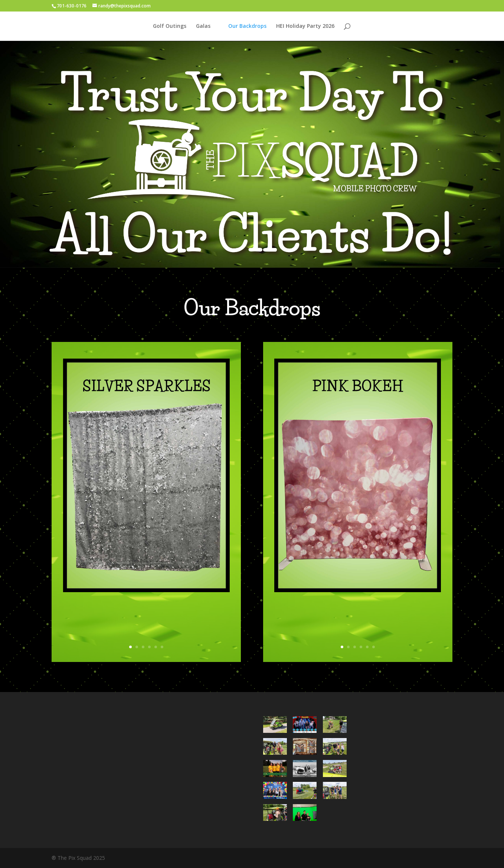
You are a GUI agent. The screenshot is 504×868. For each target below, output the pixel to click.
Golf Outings (170, 26)
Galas (203, 26)
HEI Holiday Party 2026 (305, 26)
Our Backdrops (247, 26)
